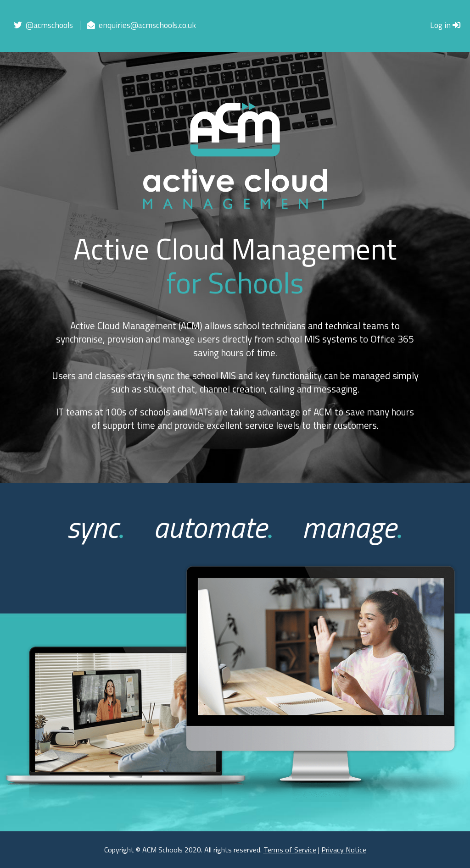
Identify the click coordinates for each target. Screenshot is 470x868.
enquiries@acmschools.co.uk (141, 25)
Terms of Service (290, 850)
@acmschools (43, 25)
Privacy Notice (344, 850)
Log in (445, 25)
